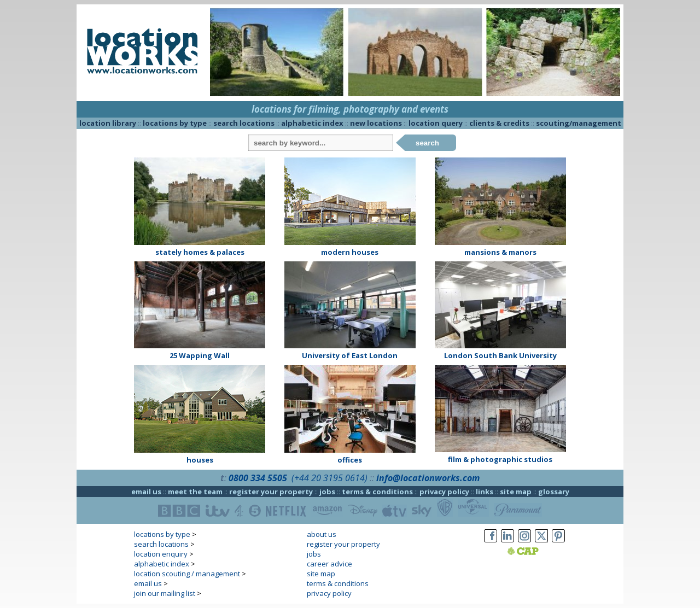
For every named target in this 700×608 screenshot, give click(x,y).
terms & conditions (377, 492)
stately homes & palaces (200, 252)
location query (436, 123)
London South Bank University (500, 355)
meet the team (195, 492)
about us (322, 534)
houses (200, 460)
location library (108, 123)
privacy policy (444, 492)
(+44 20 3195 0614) (329, 478)
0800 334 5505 (258, 478)
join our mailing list (165, 593)
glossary (554, 492)
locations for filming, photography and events (350, 109)
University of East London (350, 355)
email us (146, 492)
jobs (327, 492)
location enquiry (161, 554)
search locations (244, 123)
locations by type (175, 123)
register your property (271, 492)
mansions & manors (500, 252)
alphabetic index (312, 123)
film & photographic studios (500, 459)
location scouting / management (187, 574)
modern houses (350, 252)
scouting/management (579, 123)
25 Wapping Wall (200, 355)
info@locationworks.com (428, 478)
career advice (329, 564)
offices (350, 460)
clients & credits (499, 123)
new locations (376, 123)
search (427, 143)
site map (516, 492)
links (485, 492)
